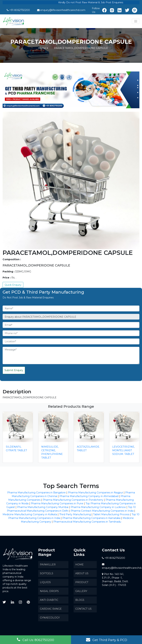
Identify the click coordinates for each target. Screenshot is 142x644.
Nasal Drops (49, 591)
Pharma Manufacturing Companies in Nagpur (95, 493)
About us (82, 573)
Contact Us (83, 609)
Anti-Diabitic (49, 600)
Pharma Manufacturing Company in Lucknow (98, 507)
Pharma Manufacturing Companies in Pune (57, 503)
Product (82, 582)
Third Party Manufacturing (75, 514)
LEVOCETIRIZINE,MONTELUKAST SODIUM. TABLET (124, 450)
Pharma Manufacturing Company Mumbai (43, 507)
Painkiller (48, 565)
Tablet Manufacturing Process (111, 514)
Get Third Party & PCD (107, 640)
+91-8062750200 (20, 10)
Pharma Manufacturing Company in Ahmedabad (89, 496)
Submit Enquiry (14, 370)
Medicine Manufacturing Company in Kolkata (30, 514)
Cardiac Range (51, 609)
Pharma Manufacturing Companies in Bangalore (36, 493)
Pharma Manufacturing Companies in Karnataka (91, 518)
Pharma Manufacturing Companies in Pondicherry (73, 500)
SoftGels (47, 573)
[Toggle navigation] (136, 21)
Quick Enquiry (13, 285)
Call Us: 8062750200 (35, 640)
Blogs (80, 600)
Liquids (45, 582)
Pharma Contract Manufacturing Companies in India (102, 511)
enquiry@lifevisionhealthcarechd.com (63, 10)
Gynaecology (50, 618)
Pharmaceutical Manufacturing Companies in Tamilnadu (87, 522)
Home (42, 48)
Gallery (81, 591)
